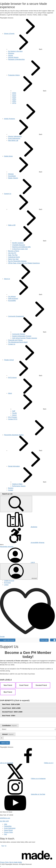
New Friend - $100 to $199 (11, 704)
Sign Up (4, 846)
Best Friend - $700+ (9, 716)
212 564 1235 (4, 821)
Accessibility (19, 543)
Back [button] (25, 42)
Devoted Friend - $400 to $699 (12, 712)
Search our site (7, 494)
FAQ (5, 834)
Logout (6, 585)
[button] (28, 545)
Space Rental (8, 830)
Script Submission (10, 828)
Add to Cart (5, 743)
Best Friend (8, 692)
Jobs (6, 824)
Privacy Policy (8, 832)
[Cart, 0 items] (53, 640)
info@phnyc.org (5, 818)
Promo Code (44, 640)
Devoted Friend (41, 685)
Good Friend (24, 685)
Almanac (42, 543)
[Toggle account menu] (19, 571)
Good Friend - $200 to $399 (11, 708)
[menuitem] (9, 34)
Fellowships (8, 826)
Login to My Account (8, 640)
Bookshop (19, 527)
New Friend (8, 685)
